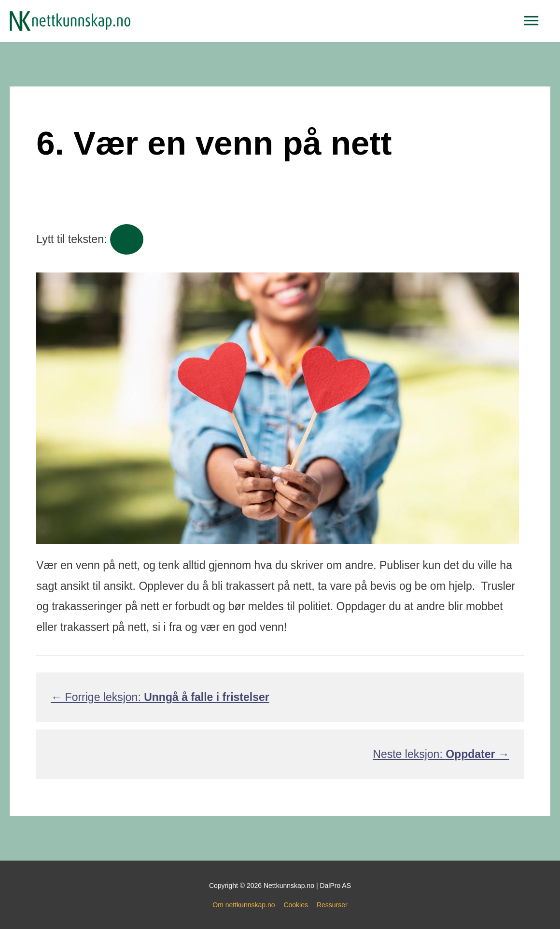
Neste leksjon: (441, 754)
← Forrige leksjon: (160, 697)
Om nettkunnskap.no (244, 905)
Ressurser (332, 905)
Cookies (296, 905)
